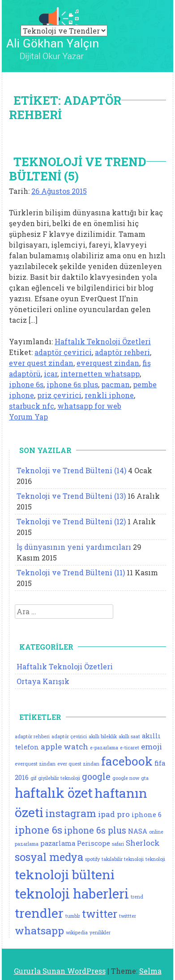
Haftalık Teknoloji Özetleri (103, 341)
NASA (138, 831)
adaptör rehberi (122, 352)
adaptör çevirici (63, 352)
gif (33, 778)
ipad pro (114, 814)
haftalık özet (54, 793)
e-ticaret (130, 748)
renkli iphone (109, 395)
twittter (128, 916)
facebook (127, 761)
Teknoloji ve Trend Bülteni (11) (71, 572)
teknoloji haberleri (72, 893)
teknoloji (155, 859)
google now (126, 778)
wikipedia (77, 933)
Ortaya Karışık (43, 681)
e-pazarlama (104, 748)
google (96, 777)
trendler (39, 913)
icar (51, 374)
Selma (150, 971)
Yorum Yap (28, 417)
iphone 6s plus (72, 384)
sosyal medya (49, 857)
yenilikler (100, 933)
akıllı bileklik (103, 736)
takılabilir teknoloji (123, 859)
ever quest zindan (41, 363)
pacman (115, 384)
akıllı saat (129, 736)
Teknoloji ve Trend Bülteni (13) (71, 496)
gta (145, 778)
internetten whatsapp (100, 374)
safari (118, 844)
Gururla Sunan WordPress (60, 971)
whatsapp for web (89, 406)
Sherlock (143, 843)
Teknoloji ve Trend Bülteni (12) (71, 521)
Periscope (94, 843)
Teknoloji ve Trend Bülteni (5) (78, 169)
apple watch (64, 747)
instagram (71, 813)
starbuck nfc (32, 406)
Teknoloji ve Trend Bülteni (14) (71, 470)
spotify (92, 859)
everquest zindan (108, 363)
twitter (100, 914)
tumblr (73, 916)
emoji (152, 747)
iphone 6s (26, 384)
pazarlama (58, 843)
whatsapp (39, 930)
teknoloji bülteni (65, 874)
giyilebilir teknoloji (59, 778)
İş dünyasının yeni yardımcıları (74, 547)
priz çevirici (59, 395)
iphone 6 (147, 815)
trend (137, 897)
